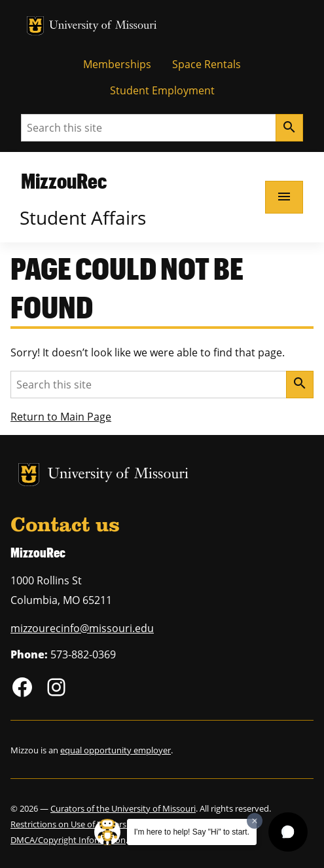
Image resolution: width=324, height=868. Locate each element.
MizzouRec (64, 180)
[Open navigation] (284, 197)
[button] (288, 832)
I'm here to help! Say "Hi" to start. (192, 832)
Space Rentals (207, 64)
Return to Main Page (61, 417)
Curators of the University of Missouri (123, 808)
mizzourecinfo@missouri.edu (82, 628)
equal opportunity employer (116, 750)
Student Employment (162, 90)
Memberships (117, 64)
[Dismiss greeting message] (255, 821)
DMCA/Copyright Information (68, 840)
